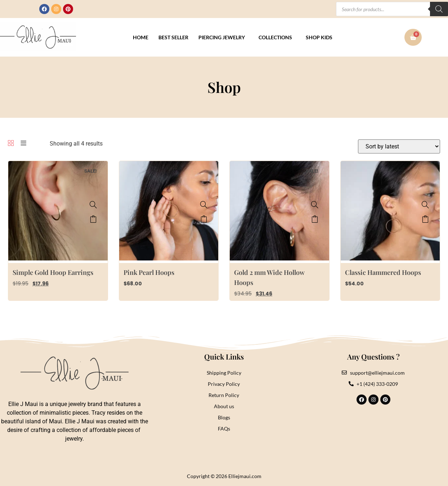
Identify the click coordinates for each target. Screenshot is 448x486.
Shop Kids (319, 37)
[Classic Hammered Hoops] (425, 205)
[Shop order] (399, 146)
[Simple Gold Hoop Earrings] (93, 205)
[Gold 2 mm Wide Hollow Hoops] (315, 205)
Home (141, 37)
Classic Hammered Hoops (383, 272)
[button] (223, 37)
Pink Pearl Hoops (149, 272)
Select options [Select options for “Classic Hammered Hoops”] (425, 219)
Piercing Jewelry (222, 37)
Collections (275, 37)
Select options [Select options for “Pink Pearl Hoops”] (204, 219)
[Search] (439, 9)
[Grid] (11, 144)
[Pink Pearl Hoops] (204, 205)
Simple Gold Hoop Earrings (53, 272)
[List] (23, 144)
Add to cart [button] (93, 219)
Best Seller (173, 37)
